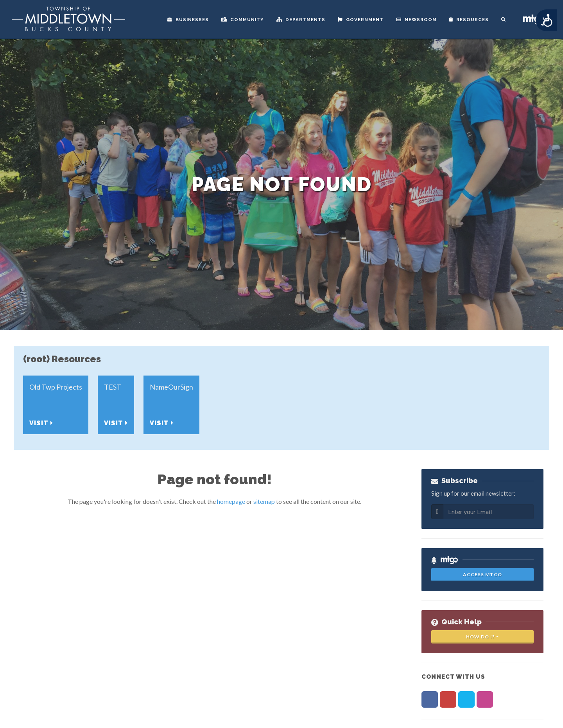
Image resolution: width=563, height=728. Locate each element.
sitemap (264, 501)
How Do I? (481, 637)
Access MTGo (482, 574)
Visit (41, 423)
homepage (231, 501)
